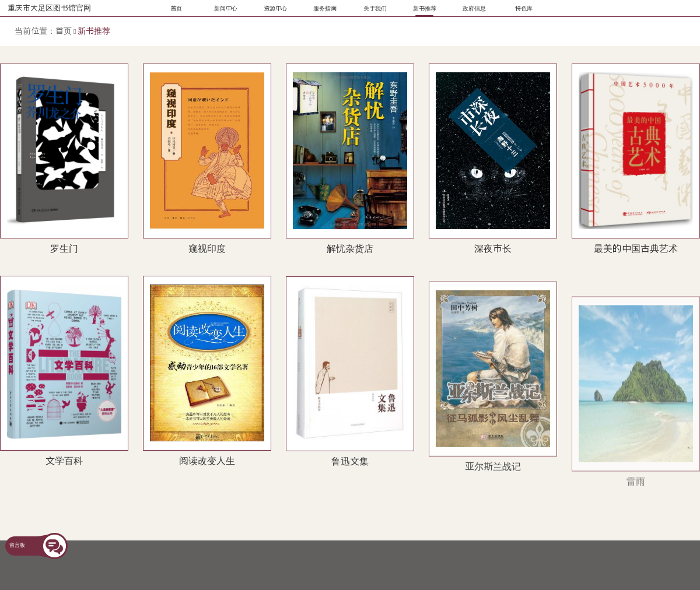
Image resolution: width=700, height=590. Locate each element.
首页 (64, 31)
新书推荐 (94, 31)
